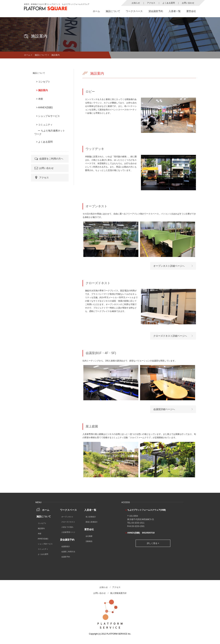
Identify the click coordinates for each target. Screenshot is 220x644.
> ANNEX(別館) (44, 107)
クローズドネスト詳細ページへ (170, 336)
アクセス (151, 3)
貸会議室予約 (156, 11)
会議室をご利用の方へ (49, 159)
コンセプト (42, 523)
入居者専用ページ (68, 532)
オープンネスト (67, 517)
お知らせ (136, 3)
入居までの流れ (67, 527)
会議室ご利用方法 (68, 552)
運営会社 (191, 11)
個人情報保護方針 (118, 593)
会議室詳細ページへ (164, 409)
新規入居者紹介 (92, 522)
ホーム (96, 11)
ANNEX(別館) (43, 539)
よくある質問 (169, 3)
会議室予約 (66, 557)
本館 (40, 534)
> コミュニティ (44, 125)
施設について (113, 11)
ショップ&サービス (45, 544)
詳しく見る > (153, 543)
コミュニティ (43, 549)
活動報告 (89, 541)
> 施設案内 (42, 90)
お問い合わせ (188, 3)
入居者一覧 (175, 11)
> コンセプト (43, 82)
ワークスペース (134, 11)
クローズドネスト (68, 522)
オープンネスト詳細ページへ (169, 266)
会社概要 (89, 536)
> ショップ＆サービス (48, 116)
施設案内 (41, 528)
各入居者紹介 (91, 517)
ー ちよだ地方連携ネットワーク (50, 132)
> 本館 (40, 99)
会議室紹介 (66, 546)
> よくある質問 (44, 142)
